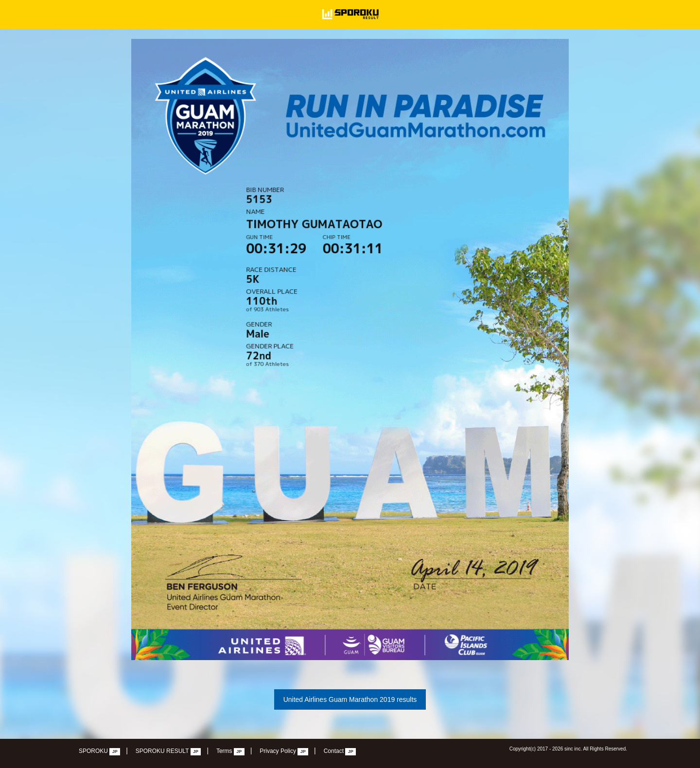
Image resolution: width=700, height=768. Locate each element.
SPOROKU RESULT (168, 751)
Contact (340, 751)
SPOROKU (99, 751)
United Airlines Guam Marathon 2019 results (350, 699)
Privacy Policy (284, 751)
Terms (230, 751)
